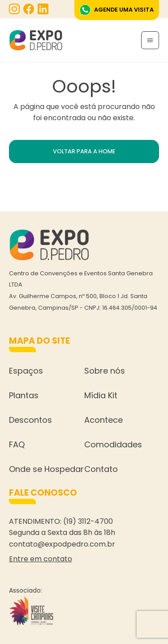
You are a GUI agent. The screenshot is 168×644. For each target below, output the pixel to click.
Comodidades (113, 444)
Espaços (26, 371)
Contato (101, 469)
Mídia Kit (101, 395)
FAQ (17, 444)
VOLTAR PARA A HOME (84, 151)
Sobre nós (105, 371)
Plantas (24, 395)
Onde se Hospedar (46, 469)
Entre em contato (41, 559)
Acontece (103, 420)
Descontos (30, 420)
